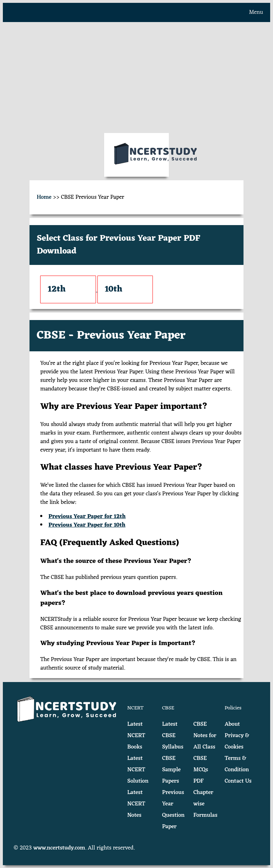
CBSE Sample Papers (171, 770)
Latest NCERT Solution (138, 770)
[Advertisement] (136, 78)
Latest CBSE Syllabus (173, 736)
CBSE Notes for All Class (205, 736)
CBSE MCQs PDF (201, 770)
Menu (256, 12)
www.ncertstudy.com (59, 848)
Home (44, 197)
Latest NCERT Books (136, 736)
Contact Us (238, 781)
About (232, 724)
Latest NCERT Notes (136, 804)
